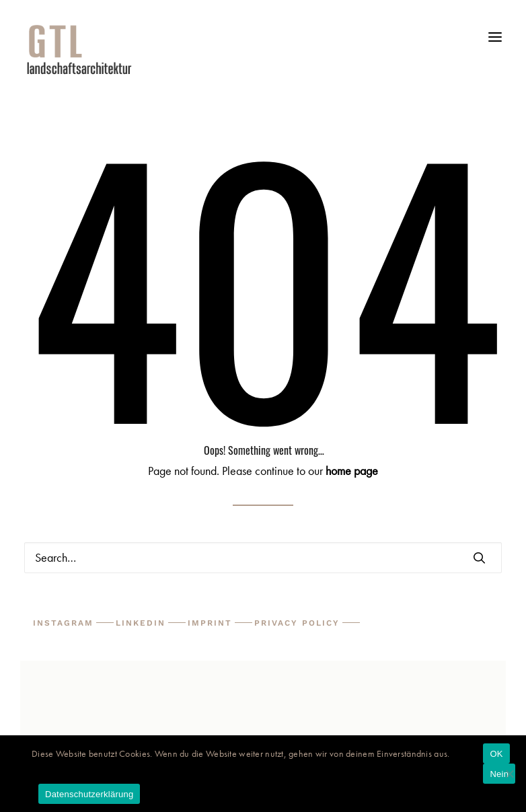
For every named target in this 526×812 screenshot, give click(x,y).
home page (352, 471)
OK (496, 754)
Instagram (63, 623)
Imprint (210, 623)
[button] (495, 42)
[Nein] (509, 774)
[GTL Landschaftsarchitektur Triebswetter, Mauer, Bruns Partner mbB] (263, 49)
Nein (499, 774)
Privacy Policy (297, 623)
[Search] (263, 558)
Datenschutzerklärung (89, 794)
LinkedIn (141, 623)
